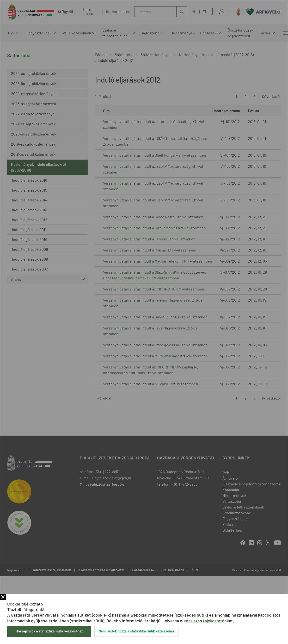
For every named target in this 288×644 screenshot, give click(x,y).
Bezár (3, 597)
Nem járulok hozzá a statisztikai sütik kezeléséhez (136, 631)
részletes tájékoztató (204, 621)
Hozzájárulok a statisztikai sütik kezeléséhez (49, 631)
